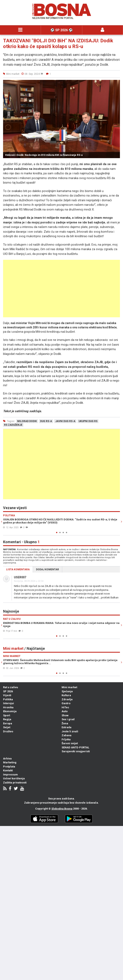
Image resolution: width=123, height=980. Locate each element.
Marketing (10, 762)
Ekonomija (10, 711)
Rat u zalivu (11, 687)
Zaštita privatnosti (15, 783)
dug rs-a (46, 421)
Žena (65, 723)
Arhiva (7, 759)
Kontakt (8, 770)
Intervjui (8, 703)
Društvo (8, 731)
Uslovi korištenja (14, 778)
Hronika (8, 707)
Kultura (66, 695)
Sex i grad (68, 719)
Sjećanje (67, 691)
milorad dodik (27, 421)
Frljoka (66, 739)
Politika (8, 699)
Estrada (67, 727)
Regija (7, 719)
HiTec (65, 707)
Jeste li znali (70, 731)
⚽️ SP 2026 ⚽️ (62, 30)
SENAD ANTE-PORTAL (75, 747)
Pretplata (9, 767)
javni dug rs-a (65, 421)
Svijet (7, 727)
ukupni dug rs (88, 421)
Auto (65, 711)
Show (65, 715)
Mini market (69, 687)
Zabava (67, 735)
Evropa (8, 723)
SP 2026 (8, 691)
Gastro (66, 703)
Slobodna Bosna (62, 809)
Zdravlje (67, 699)
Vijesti (7, 695)
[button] (116, 84)
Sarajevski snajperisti (76, 751)
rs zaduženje (13, 425)
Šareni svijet (70, 743)
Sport (7, 715)
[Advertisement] (62, 289)
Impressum (10, 775)
